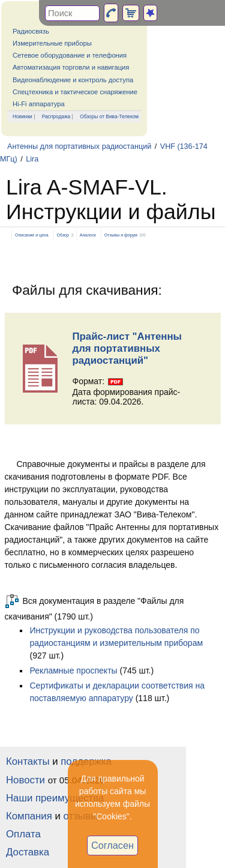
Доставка (28, 852)
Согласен (112, 845)
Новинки (22, 116)
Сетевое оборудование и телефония (70, 55)
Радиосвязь (31, 31)
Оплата (23, 834)
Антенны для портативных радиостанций (79, 146)
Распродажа (56, 116)
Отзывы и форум (121, 235)
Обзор (63, 235)
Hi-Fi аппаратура (39, 104)
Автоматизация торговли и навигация (71, 67)
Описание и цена (32, 235)
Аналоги (88, 235)
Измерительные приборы (52, 43)
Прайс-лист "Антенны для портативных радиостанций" (127, 348)
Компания (29, 816)
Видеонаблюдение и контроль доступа (73, 80)
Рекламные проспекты (74, 671)
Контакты (28, 761)
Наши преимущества (55, 798)
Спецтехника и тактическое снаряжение (75, 92)
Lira (32, 159)
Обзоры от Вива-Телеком (109, 116)
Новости (25, 780)
